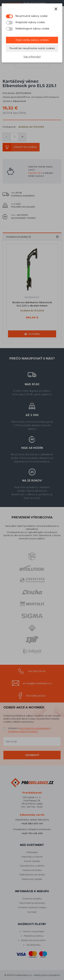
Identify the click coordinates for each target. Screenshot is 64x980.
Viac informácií (32, 57)
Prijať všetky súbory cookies (32, 40)
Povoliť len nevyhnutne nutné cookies (32, 48)
